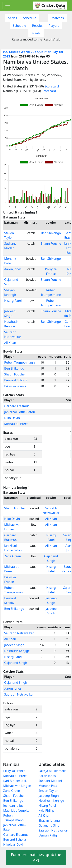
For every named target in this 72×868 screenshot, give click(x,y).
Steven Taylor (48, 791)
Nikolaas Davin (14, 845)
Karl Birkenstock (15, 781)
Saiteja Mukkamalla (53, 771)
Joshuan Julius (13, 806)
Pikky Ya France (15, 386)
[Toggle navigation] (8, 6)
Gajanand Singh (16, 663)
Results (37, 26)
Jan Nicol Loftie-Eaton (20, 412)
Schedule (30, 18)
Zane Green (13, 556)
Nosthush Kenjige (17, 651)
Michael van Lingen (17, 786)
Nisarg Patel (13, 301)
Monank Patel (48, 786)
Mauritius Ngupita (16, 811)
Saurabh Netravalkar (19, 633)
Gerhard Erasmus (17, 406)
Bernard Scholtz (16, 380)
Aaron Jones (13, 269)
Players (54, 26)
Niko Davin (12, 418)
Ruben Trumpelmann (19, 362)
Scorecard (52, 86)
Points (36, 33)
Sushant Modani (50, 781)
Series (13, 18)
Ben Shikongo (51, 233)
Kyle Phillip (46, 811)
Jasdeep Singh (14, 645)
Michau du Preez (16, 424)
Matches (58, 18)
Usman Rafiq (48, 835)
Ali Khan (10, 343)
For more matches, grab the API (36, 857)
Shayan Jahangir (50, 820)
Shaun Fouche (51, 243)
